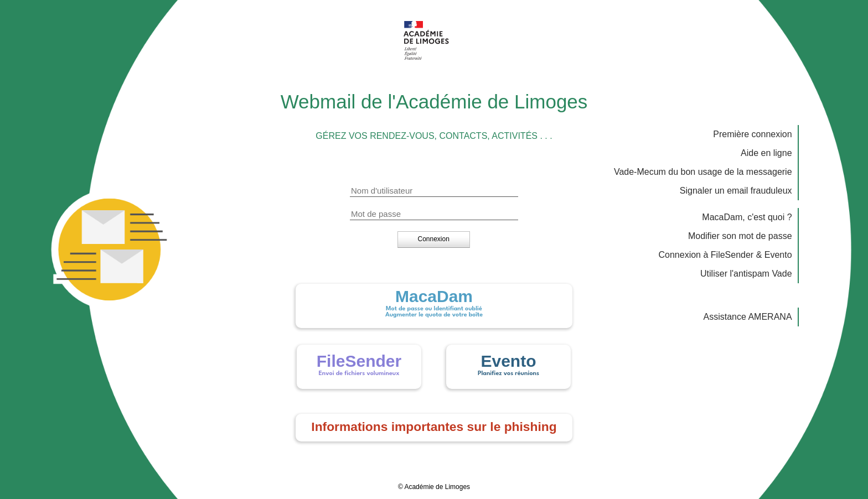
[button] (434, 239)
